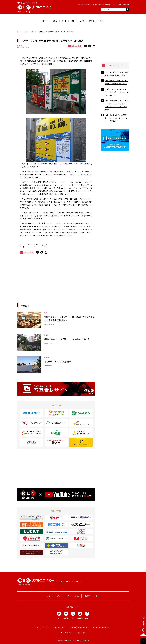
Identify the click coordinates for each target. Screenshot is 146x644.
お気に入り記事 (75, 46)
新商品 (92, 21)
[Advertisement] (39, 284)
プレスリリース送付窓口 (121, 5)
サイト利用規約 (66, 633)
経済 (55, 21)
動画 (101, 21)
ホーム (45, 21)
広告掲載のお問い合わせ (101, 5)
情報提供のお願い (85, 5)
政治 (64, 21)
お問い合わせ (81, 633)
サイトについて (42, 627)
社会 (73, 21)
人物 (82, 21)
